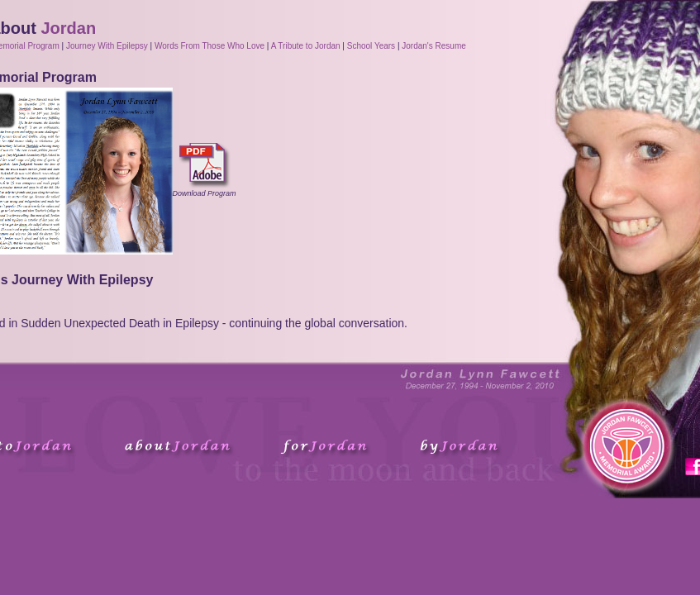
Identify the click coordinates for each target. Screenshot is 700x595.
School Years (371, 46)
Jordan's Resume (434, 46)
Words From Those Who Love (210, 46)
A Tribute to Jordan (306, 46)
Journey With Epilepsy (107, 46)
